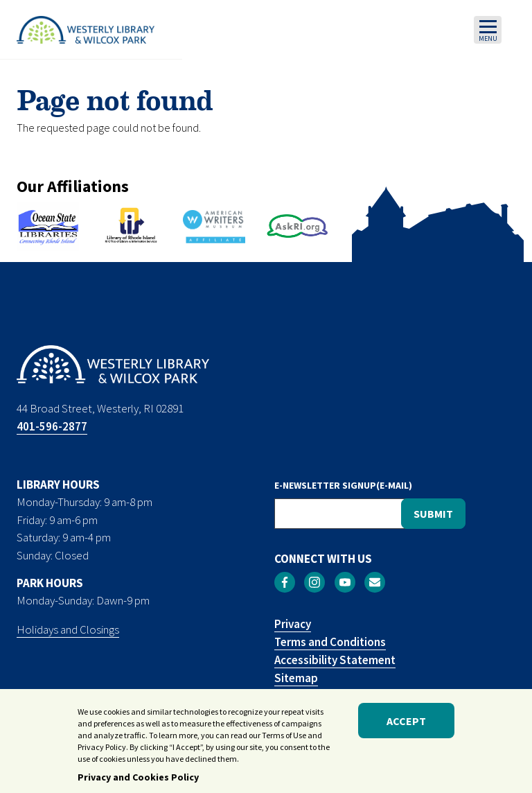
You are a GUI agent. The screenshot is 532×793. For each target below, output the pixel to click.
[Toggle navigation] (488, 30)
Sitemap (296, 678)
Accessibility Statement (335, 660)
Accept (406, 726)
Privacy (293, 624)
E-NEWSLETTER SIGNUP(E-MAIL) (343, 485)
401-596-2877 (52, 426)
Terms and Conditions (330, 642)
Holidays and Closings (68, 629)
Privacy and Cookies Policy (138, 782)
